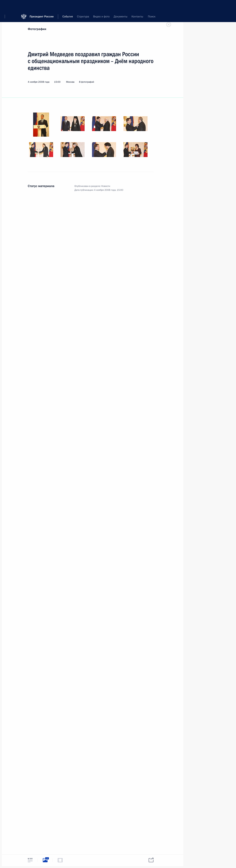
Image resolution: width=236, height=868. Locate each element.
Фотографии (37, 29)
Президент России (42, 5)
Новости (106, 186)
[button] (6, 6)
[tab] (30, 860)
